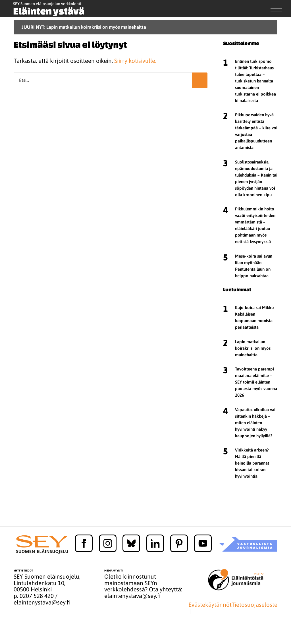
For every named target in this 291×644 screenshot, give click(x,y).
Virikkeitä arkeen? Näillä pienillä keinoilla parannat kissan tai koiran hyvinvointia (252, 463)
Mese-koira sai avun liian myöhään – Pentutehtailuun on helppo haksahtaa (254, 266)
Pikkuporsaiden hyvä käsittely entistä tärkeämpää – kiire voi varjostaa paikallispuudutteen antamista (256, 131)
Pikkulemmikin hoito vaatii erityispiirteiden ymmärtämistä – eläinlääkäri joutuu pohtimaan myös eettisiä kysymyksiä (255, 225)
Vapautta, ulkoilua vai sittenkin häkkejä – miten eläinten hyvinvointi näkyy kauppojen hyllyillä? (255, 423)
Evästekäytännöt (210, 605)
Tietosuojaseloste (254, 605)
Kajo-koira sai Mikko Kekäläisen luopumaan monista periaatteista (254, 317)
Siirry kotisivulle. (135, 61)
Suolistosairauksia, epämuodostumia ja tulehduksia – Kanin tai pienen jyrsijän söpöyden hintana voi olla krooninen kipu (256, 178)
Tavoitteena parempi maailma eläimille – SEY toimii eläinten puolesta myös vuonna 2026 (256, 382)
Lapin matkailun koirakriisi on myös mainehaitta (253, 348)
